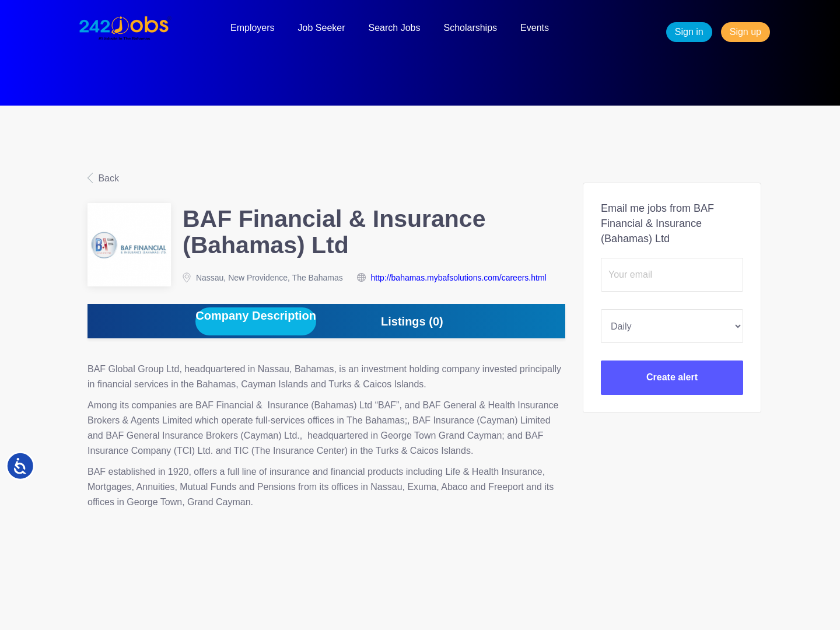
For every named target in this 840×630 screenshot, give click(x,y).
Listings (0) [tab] (412, 321)
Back (107, 178)
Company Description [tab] (256, 316)
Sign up (745, 32)
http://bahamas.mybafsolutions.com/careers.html (459, 278)
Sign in (689, 32)
